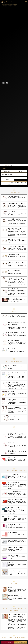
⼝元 (21, 175)
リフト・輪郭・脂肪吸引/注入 (7, 175)
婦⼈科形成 (21, 178)
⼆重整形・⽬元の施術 (7, 171)
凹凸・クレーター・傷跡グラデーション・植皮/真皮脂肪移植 (7, 183)
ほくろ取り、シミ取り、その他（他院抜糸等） (21, 183)
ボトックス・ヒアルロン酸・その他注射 (7, 179)
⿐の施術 (21, 171)
